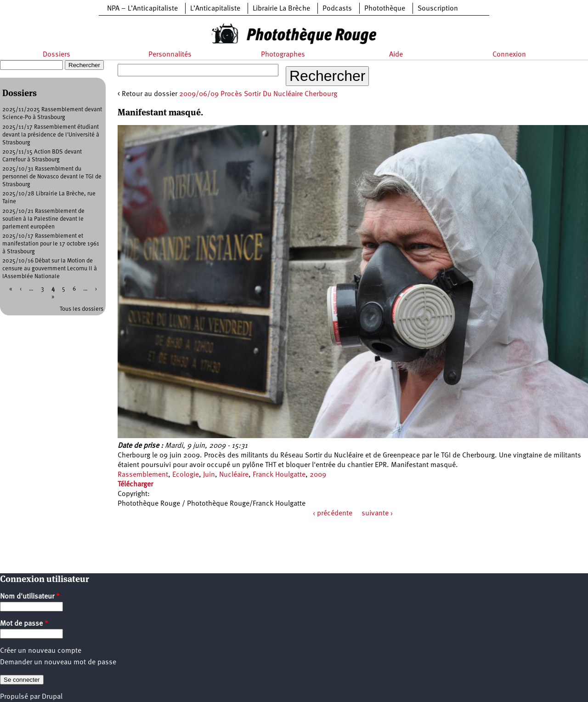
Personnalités (170, 55)
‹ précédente (333, 514)
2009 (318, 475)
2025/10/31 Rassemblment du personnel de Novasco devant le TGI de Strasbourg (52, 177)
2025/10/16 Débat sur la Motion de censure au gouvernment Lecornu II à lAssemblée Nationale (50, 269)
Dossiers (57, 55)
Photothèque (385, 9)
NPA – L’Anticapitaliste (142, 9)
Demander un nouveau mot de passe (58, 662)
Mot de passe (24, 624)
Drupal (52, 697)
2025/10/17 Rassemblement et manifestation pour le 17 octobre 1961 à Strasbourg (51, 244)
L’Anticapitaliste (215, 9)
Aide (396, 55)
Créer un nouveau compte (41, 651)
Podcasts (337, 9)
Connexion (509, 55)
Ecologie (186, 475)
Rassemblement (143, 475)
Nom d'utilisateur (30, 597)
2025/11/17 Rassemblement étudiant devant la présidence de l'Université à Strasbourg (51, 135)
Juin (209, 475)
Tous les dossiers (82, 309)
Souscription (438, 9)
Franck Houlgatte (279, 475)
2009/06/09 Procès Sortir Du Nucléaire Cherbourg (258, 94)
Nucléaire (234, 475)
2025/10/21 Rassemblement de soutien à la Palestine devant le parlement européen (43, 219)
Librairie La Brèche (281, 9)
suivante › (377, 514)
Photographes (283, 55)
